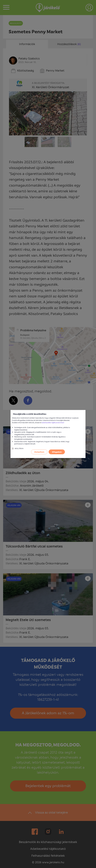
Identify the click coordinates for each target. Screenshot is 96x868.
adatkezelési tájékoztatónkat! (53, 422)
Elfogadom (57, 452)
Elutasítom (39, 452)
